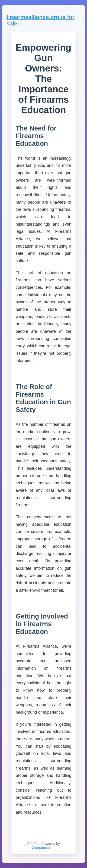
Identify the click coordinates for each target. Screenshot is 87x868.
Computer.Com (43, 848)
